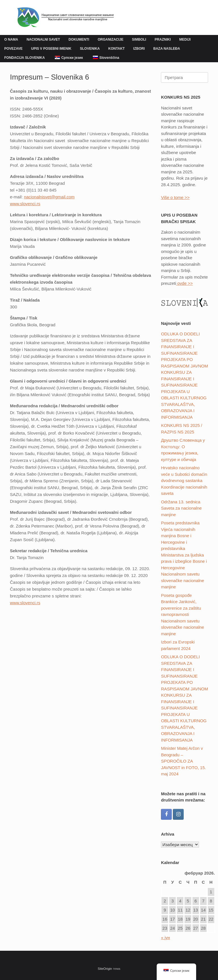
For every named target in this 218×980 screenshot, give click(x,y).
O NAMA (11, 40)
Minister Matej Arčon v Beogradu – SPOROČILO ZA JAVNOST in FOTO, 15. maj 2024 (183, 761)
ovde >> (185, 283)
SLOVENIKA (90, 49)
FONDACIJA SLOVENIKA (25, 58)
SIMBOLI (139, 40)
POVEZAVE (13, 49)
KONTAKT (117, 49)
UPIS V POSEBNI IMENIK (51, 49)
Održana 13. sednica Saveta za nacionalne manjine (181, 508)
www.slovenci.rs (25, 603)
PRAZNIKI (163, 40)
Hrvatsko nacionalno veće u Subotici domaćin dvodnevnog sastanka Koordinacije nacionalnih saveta (184, 480)
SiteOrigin (105, 969)
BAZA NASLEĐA (167, 49)
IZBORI (139, 49)
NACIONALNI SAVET (43, 40)
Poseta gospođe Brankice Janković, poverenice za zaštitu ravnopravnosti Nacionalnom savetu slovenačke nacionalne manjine (183, 614)
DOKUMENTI (79, 40)
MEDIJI (185, 40)
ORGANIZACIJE (111, 40)
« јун (165, 938)
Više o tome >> (175, 197)
